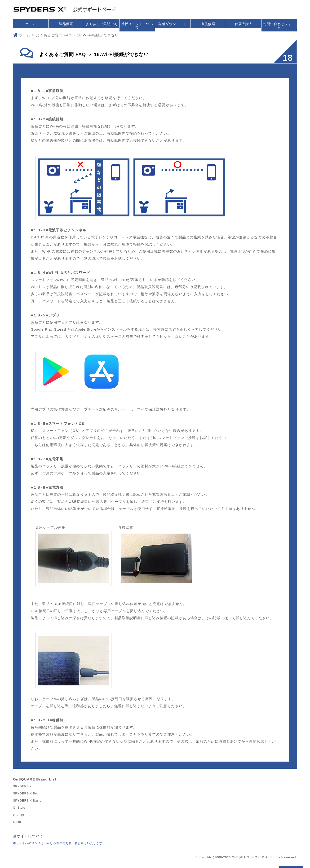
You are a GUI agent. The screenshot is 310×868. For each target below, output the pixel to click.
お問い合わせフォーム (279, 26)
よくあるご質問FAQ (102, 24)
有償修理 (208, 24)
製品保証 (66, 24)
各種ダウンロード (173, 24)
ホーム (31, 24)
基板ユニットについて (137, 26)
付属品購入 (244, 24)
